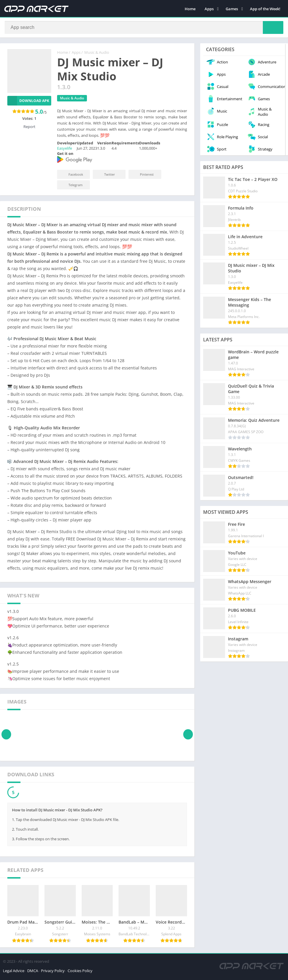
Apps (209, 9)
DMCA (33, 972)
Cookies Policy (80, 972)
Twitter (106, 176)
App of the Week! (265, 9)
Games (232, 9)
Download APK (28, 102)
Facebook (72, 176)
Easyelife (65, 150)
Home (190, 9)
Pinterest (143, 176)
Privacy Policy (53, 972)
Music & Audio (97, 54)
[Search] (144, 28)
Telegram (72, 187)
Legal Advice (14, 972)
